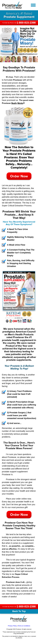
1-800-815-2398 (26, 23)
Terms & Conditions (24, 626)
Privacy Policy (12, 626)
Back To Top (19, 611)
